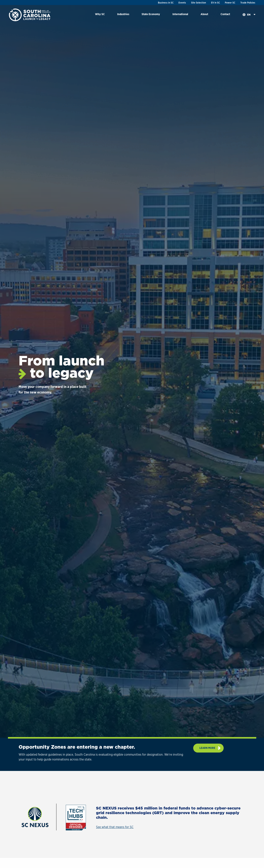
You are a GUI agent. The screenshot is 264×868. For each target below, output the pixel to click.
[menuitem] (100, 15)
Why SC (100, 14)
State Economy (151, 14)
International (180, 14)
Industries (123, 14)
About (204, 14)
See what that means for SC (115, 827)
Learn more (207, 748)
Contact (225, 14)
